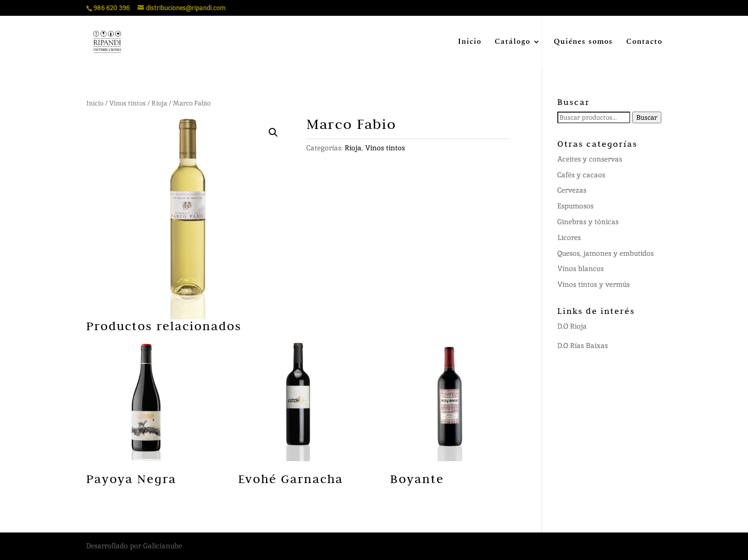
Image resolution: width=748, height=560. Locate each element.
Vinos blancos (581, 269)
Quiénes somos (583, 43)
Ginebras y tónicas (588, 222)
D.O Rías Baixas (583, 345)
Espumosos (575, 206)
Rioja (159, 103)
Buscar (647, 117)
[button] (273, 132)
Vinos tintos (127, 103)
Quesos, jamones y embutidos (605, 253)
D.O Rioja (572, 326)
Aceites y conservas (590, 159)
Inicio (470, 43)
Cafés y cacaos (581, 175)
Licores (569, 237)
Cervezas (572, 190)
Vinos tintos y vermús (594, 284)
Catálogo (512, 43)
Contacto (644, 43)
